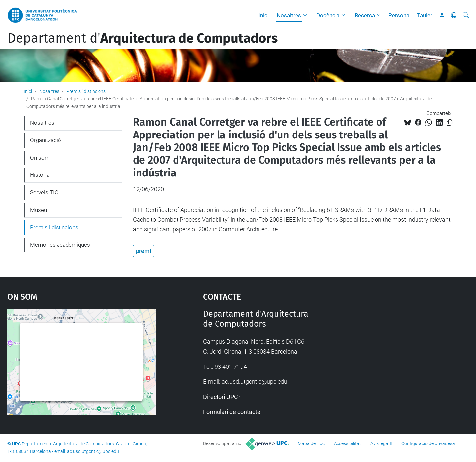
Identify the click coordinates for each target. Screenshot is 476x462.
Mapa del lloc (311, 443)
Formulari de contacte (232, 412)
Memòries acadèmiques (60, 245)
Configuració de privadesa (428, 443)
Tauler (425, 15)
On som (40, 158)
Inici (264, 15)
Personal (399, 15)
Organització (46, 140)
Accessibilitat (347, 443)
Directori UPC (220, 397)
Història (40, 175)
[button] (307, 15)
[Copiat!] (449, 123)
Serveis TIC (44, 192)
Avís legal (380, 443)
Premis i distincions (86, 91)
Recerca (365, 15)
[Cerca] (466, 15)
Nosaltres (289, 15)
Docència (328, 15)
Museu (39, 210)
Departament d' (142, 38)
